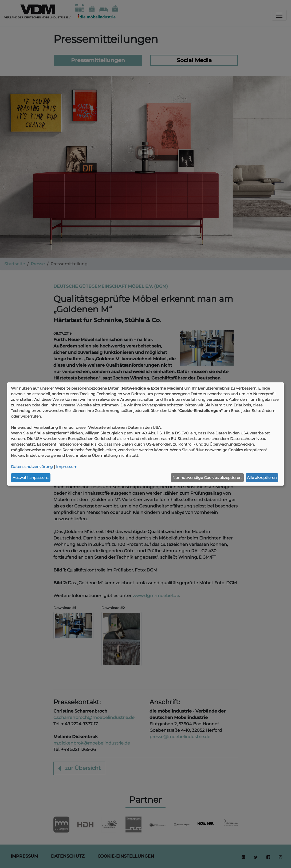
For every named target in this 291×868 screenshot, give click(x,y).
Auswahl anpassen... (31, 478)
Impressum (67, 467)
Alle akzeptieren (262, 478)
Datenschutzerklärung (32, 467)
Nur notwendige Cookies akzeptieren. (207, 478)
